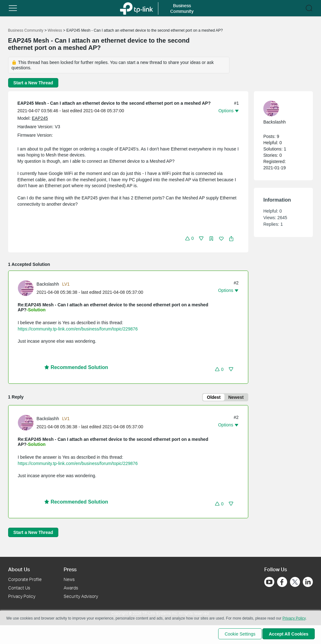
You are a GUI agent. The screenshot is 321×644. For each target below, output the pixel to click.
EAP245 (40, 118)
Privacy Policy (22, 596)
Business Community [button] (182, 8)
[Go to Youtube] (269, 582)
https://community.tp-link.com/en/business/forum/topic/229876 (78, 329)
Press (70, 569)
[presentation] (26, 288)
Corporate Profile (25, 579)
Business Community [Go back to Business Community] (26, 30)
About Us (19, 569)
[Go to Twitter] (295, 583)
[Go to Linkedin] (308, 582)
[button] (13, 8)
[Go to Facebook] (282, 582)
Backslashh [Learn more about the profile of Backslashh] (48, 284)
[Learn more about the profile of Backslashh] (27, 288)
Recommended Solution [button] (76, 367)
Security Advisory (81, 596)
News (69, 579)
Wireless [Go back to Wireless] (55, 30)
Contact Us (19, 588)
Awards (71, 588)
